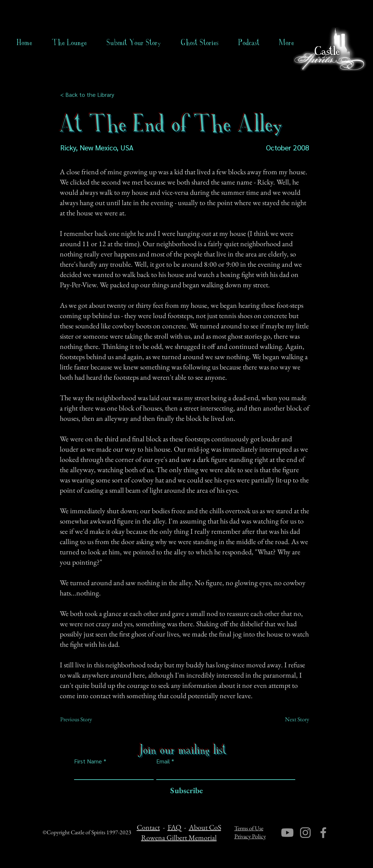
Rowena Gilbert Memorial (179, 838)
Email (163, 761)
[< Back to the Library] (89, 95)
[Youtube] (287, 833)
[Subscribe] (185, 791)
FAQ (174, 827)
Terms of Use (249, 828)
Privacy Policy (250, 836)
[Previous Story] (84, 719)
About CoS (205, 827)
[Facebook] (323, 833)
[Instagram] (305, 833)
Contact (148, 827)
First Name (88, 761)
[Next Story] (291, 719)
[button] (200, 43)
